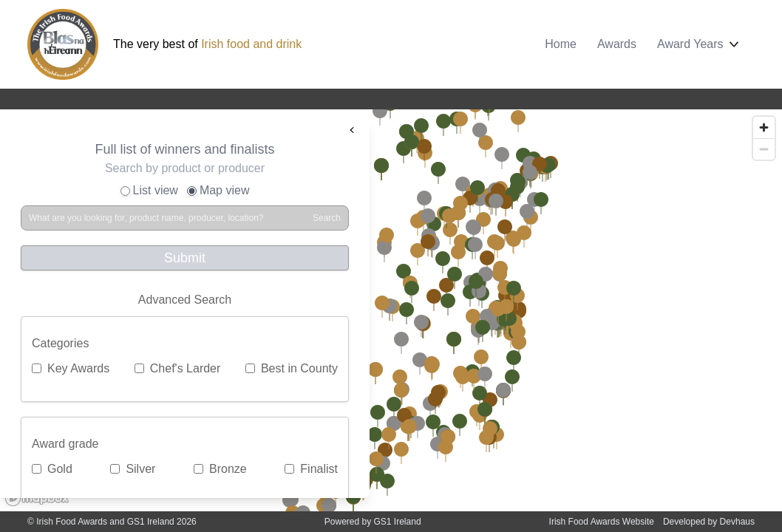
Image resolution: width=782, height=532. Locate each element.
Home (561, 44)
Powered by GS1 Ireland (373, 522)
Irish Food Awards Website (602, 522)
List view (149, 190)
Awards (617, 44)
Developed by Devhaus (709, 522)
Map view (218, 190)
